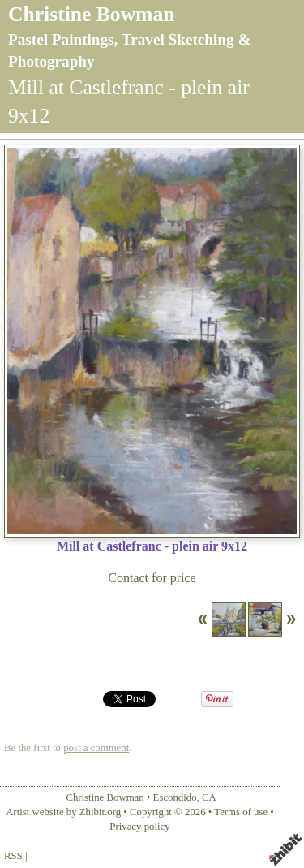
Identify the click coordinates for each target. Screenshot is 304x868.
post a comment (96, 748)
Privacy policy (139, 827)
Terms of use (241, 812)
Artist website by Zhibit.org (63, 812)
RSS (13, 856)
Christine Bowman (91, 14)
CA (209, 797)
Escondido (175, 797)
